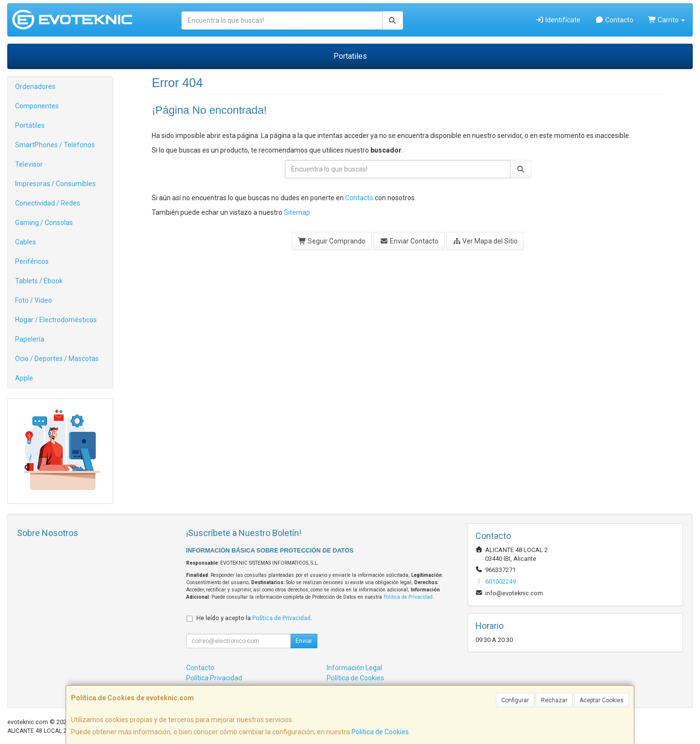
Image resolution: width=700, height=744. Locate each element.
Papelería (30, 339)
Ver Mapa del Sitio (485, 241)
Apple (24, 378)
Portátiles (30, 125)
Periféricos (32, 261)
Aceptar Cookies (602, 700)
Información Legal (354, 668)
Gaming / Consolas (44, 223)
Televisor (29, 164)
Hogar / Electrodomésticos (56, 320)
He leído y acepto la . (254, 618)
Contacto (614, 20)
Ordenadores (35, 87)
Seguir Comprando (332, 241)
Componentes (37, 106)
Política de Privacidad (408, 597)
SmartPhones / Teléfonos (55, 145)
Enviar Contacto (409, 241)
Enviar (304, 641)
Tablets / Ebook (39, 281)
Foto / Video (34, 300)
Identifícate (558, 20)
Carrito (667, 20)
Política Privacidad (214, 678)
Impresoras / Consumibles (55, 184)
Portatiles (350, 56)
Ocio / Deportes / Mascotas (57, 359)
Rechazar (554, 700)
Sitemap (297, 212)
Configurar (515, 700)
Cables (26, 242)
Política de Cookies (380, 732)
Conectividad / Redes (48, 203)
